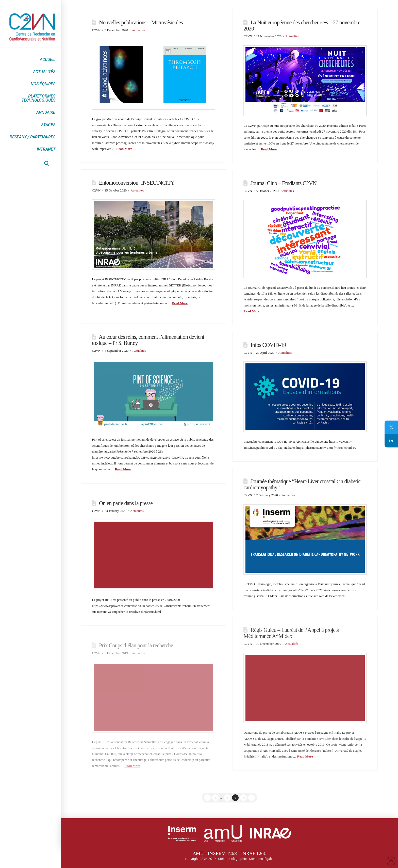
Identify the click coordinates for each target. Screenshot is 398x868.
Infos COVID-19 (268, 345)
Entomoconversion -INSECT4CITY (137, 183)
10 (244, 798)
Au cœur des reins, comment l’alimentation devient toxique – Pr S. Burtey (148, 340)
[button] (47, 164)
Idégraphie (239, 859)
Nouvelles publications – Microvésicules (141, 22)
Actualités (138, 30)
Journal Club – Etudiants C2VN (284, 183)
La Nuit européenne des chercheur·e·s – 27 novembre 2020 (302, 26)
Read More (124, 149)
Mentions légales (262, 859)
